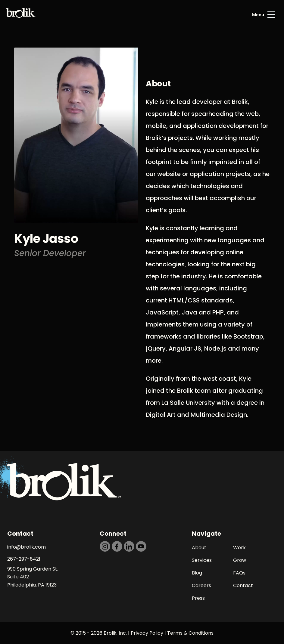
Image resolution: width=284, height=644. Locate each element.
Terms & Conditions (190, 633)
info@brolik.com (27, 547)
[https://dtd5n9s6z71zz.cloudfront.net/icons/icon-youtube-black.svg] (141, 546)
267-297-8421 (24, 559)
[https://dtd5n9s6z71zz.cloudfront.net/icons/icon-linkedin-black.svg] (129, 546)
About (199, 548)
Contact (243, 585)
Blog (197, 573)
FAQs (239, 573)
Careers (201, 585)
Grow (240, 560)
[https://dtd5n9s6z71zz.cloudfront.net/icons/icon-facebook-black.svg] (117, 546)
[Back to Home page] (21, 15)
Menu (258, 15)
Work (239, 548)
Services (202, 560)
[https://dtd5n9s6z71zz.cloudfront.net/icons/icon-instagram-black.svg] (105, 546)
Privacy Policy (147, 633)
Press (198, 598)
